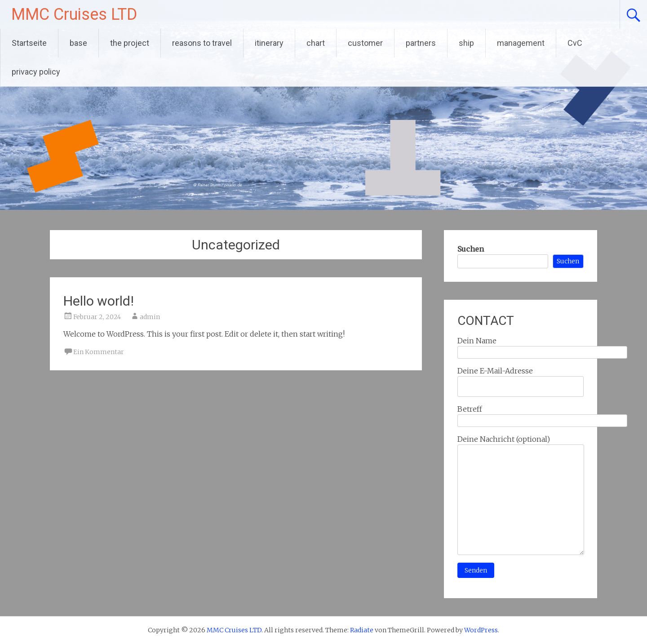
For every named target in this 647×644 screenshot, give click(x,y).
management (521, 43)
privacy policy (36, 72)
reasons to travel (202, 43)
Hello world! (99, 301)
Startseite (29, 43)
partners (421, 43)
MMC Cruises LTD (74, 14)
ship (466, 43)
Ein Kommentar (99, 352)
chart (316, 43)
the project (130, 43)
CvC (575, 43)
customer (365, 43)
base (78, 43)
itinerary (269, 43)
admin (150, 317)
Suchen (471, 249)
